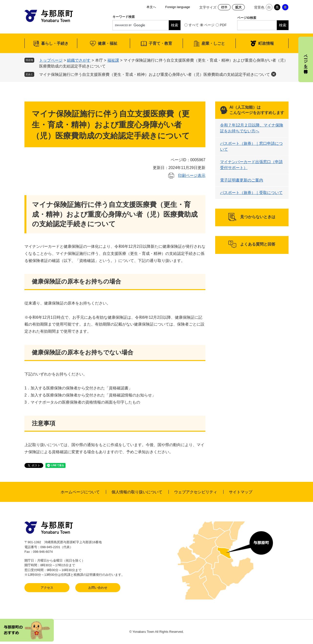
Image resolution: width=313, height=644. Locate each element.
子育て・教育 (160, 43)
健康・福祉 (108, 43)
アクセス (47, 588)
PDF (223, 25)
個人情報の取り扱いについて (137, 492)
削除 (274, 74)
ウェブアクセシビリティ (196, 492)
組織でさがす (79, 60)
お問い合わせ (98, 588)
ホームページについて (80, 492)
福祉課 (113, 60)
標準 (224, 7)
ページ (209, 25)
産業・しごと (213, 43)
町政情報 (266, 43)
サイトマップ (241, 492)
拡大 (238, 7)
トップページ (51, 60)
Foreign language (178, 7)
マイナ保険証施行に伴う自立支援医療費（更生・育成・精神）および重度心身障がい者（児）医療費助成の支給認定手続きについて (155, 74)
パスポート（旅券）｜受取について (251, 193)
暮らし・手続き (55, 43)
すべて (194, 25)
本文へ (151, 7)
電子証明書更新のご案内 (242, 180)
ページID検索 (247, 18)
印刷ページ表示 (192, 175)
